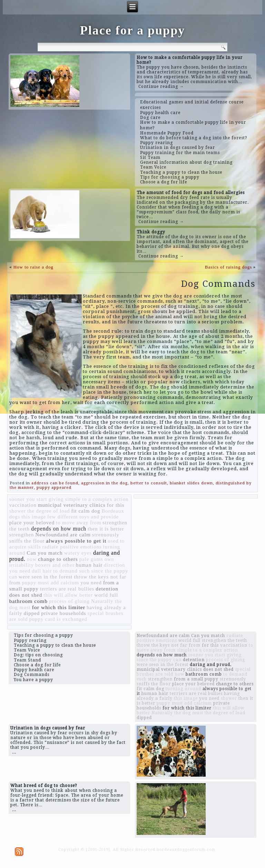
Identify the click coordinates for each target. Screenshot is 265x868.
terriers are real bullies (67, 589)
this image (34, 517)
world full (106, 595)
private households (63, 613)
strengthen (22, 535)
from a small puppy (196, 679)
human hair (89, 565)
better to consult (149, 483)
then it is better (106, 529)
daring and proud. (211, 665)
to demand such (71, 571)
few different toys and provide (83, 517)
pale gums (91, 559)
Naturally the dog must (177, 713)
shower (18, 511)
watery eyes (78, 553)
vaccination (23, 505)
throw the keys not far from (169, 645)
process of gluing (69, 601)
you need (91, 583)
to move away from (78, 523)
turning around (183, 689)
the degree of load (48, 511)
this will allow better (68, 595)
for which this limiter (59, 607)
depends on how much (59, 529)
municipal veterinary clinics (72, 505)
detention (107, 589)
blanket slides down (191, 483)
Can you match (45, 553)
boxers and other (55, 565)
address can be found (55, 483)
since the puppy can (159, 660)
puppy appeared (54, 488)
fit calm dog (86, 511)
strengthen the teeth (224, 640)
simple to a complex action (97, 499)
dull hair (42, 571)
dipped (32, 613)
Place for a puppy (132, 30)
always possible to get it (76, 541)
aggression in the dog (104, 483)
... (14, 752)
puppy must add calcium (50, 583)
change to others (58, 559)
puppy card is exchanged (58, 619)
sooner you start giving (37, 499)
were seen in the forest (46, 577)
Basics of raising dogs (228, 267)
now (32, 559)
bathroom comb (28, 601)
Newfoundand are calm (63, 535)
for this (116, 505)
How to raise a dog (33, 267)
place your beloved (32, 523)
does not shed (26, 595)
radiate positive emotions (72, 547)
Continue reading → (161, 87)
